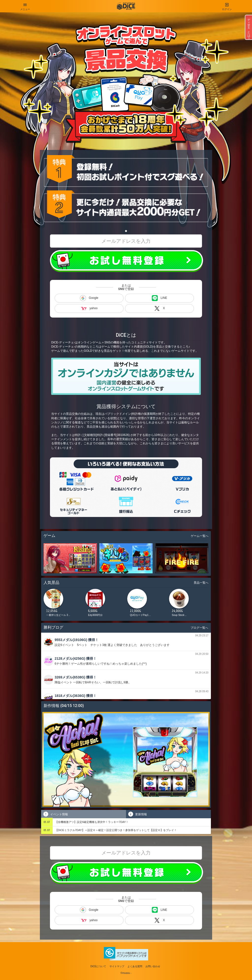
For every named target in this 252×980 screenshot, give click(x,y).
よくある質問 (135, 966)
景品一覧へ (201, 583)
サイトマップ (117, 966)
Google (89, 298)
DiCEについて (98, 966)
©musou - (126, 973)
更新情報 (137, 814)
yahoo (89, 308)
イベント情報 (55, 814)
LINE (160, 298)
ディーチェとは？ (249, 27)
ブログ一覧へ (199, 628)
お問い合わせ (153, 966)
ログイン (227, 5)
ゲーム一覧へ (200, 536)
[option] (63, 604)
